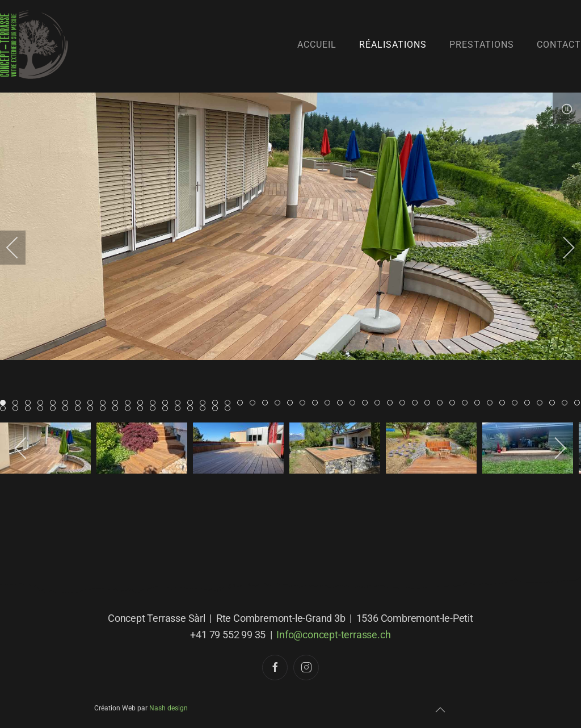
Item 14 (180, 403)
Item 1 (18, 403)
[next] (561, 248)
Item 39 (492, 403)
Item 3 (43, 403)
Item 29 (367, 403)
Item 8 (105, 403)
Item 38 (480, 403)
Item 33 (417, 403)
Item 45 (567, 403)
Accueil (317, 45)
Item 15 (193, 403)
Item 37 (467, 403)
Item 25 (317, 403)
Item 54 (93, 409)
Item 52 (68, 409)
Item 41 (517, 403)
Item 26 (330, 403)
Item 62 (193, 409)
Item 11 (143, 403)
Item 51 (55, 409)
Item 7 (93, 403)
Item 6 (80, 403)
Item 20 (255, 403)
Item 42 (530, 403)
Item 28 (355, 403)
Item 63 (205, 409)
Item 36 (455, 403)
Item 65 (230, 409)
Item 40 (505, 403)
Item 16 (205, 403)
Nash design (169, 708)
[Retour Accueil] (34, 45)
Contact (559, 45)
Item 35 (442, 403)
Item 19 (243, 403)
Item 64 (218, 409)
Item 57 (130, 409)
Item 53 (80, 409)
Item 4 (55, 403)
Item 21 (268, 403)
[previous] (20, 248)
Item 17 (218, 403)
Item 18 (230, 403)
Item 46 (580, 403)
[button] (440, 710)
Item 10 (130, 403)
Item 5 (68, 403)
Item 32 (405, 403)
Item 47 (5, 409)
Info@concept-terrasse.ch (333, 635)
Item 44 (555, 403)
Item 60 (168, 409)
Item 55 (105, 409)
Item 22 (280, 403)
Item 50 (43, 409)
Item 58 (143, 409)
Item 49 (30, 409)
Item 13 (168, 403)
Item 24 (305, 403)
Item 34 (430, 403)
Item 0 (5, 403)
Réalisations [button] (393, 45)
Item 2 (30, 403)
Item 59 (155, 409)
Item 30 (380, 403)
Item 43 (542, 403)
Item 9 (118, 403)
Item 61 (180, 409)
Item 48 (18, 409)
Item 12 (155, 403)
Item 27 (342, 403)
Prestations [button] (482, 45)
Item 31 (392, 403)
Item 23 (292, 403)
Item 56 (118, 409)
